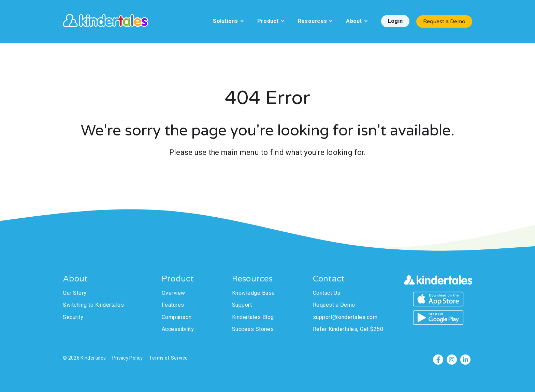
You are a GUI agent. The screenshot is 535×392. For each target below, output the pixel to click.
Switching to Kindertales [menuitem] (93, 305)
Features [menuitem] (173, 305)
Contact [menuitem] (329, 279)
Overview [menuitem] (173, 293)
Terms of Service (169, 358)
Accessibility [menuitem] (178, 329)
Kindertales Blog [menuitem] (253, 317)
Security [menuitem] (73, 317)
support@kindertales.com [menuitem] (345, 317)
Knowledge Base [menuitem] (254, 293)
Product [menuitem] (268, 21)
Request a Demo (444, 21)
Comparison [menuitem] (177, 317)
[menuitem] (395, 21)
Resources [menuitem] (312, 21)
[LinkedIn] (465, 360)
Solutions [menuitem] (225, 21)
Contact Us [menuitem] (327, 293)
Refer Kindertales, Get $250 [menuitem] (348, 329)
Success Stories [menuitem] (253, 329)
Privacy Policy (128, 358)
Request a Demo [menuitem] (334, 305)
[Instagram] (452, 360)
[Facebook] (438, 360)
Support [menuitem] (242, 305)
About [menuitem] (354, 21)
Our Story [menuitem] (75, 293)
